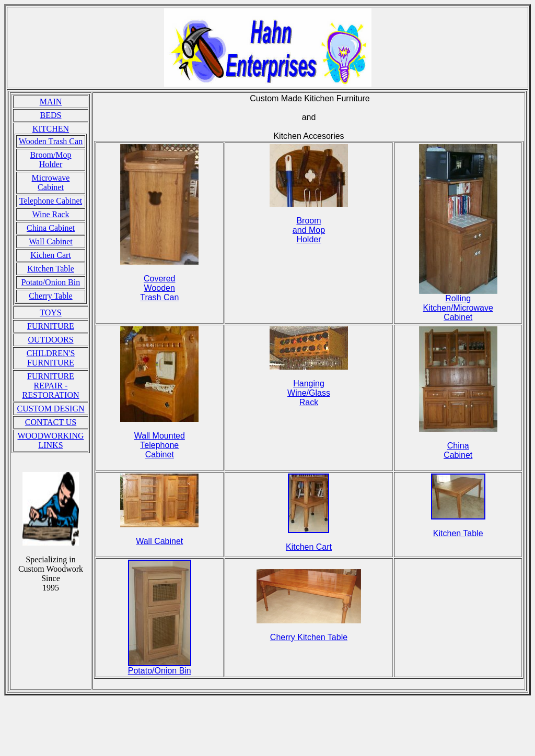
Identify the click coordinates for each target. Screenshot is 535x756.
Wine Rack (51, 214)
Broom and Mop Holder (309, 230)
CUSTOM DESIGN (50, 409)
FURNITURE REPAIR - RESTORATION (50, 386)
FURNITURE (51, 326)
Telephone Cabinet (51, 201)
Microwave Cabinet (51, 182)
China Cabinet (51, 228)
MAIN (51, 102)
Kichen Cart (51, 255)
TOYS (51, 312)
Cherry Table (50, 296)
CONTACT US (51, 422)
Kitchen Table (51, 269)
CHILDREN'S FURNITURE (51, 358)
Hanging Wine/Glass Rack (309, 393)
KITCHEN (51, 129)
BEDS (51, 115)
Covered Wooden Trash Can (159, 288)
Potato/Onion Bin (51, 282)
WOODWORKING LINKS (50, 440)
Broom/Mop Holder (50, 160)
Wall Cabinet (51, 241)
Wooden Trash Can (51, 141)
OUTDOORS (50, 340)
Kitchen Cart (309, 547)
